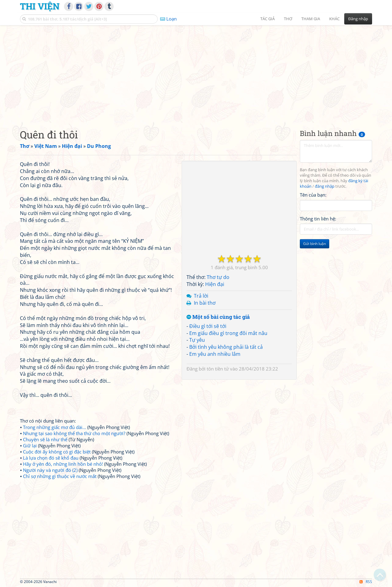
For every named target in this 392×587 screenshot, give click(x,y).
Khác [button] (334, 19)
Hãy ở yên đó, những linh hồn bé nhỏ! (63, 464)
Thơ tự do (218, 277)
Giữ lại (30, 446)
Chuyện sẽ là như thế (45, 439)
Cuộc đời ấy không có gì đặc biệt (57, 452)
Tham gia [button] (311, 19)
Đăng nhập (358, 19)
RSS (366, 582)
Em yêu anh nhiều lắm (215, 354)
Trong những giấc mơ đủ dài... (55, 427)
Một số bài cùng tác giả (218, 317)
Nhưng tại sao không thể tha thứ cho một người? (74, 433)
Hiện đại (215, 284)
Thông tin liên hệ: (318, 219)
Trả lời (201, 296)
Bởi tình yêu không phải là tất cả (226, 347)
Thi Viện (40, 6)
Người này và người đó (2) (50, 470)
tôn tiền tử (218, 369)
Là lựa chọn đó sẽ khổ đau (51, 458)
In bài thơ (205, 303)
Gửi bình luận (315, 244)
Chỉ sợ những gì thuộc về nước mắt (60, 476)
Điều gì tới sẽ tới (208, 326)
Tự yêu (197, 340)
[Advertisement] (196, 72)
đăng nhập (325, 186)
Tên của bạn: (313, 195)
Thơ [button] (288, 19)
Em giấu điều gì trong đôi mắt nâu (228, 333)
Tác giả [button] (268, 19)
